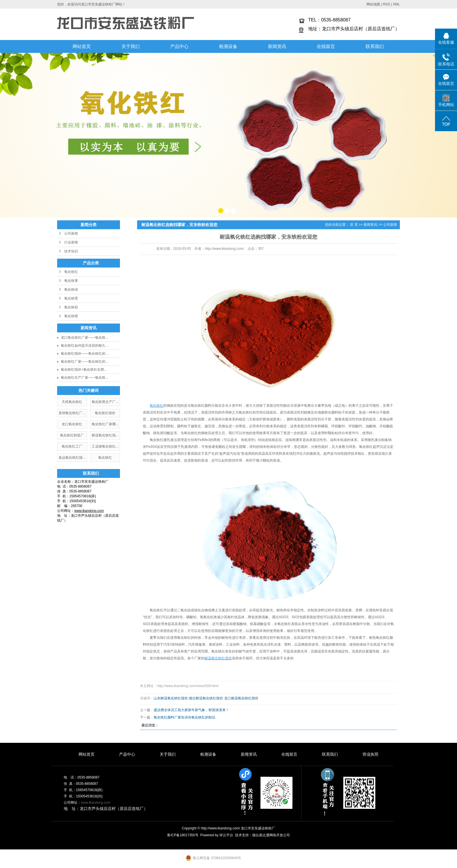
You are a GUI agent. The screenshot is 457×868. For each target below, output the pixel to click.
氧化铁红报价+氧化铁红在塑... (84, 370)
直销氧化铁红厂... (72, 413)
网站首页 (82, 46)
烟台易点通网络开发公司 (271, 835)
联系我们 (375, 46)
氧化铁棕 (71, 307)
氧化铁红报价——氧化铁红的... (85, 354)
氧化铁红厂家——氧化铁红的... (85, 362)
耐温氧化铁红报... (105, 435)
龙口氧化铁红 (72, 424)
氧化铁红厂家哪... (105, 424)
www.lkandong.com (96, 803)
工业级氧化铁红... (105, 446)
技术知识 (71, 251)
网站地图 (373, 4)
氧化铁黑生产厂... (105, 402)
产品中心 (179, 46)
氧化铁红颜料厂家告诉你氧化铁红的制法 (185, 717)
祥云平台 (226, 835)
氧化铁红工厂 (72, 446)
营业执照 (370, 754)
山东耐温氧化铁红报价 (171, 698)
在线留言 (326, 46)
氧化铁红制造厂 (72, 435)
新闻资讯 (277, 46)
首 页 (354, 225)
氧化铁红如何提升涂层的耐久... (85, 346)
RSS (387, 4)
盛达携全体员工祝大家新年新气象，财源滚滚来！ (191, 710)
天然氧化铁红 (72, 402)
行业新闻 (71, 242)
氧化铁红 (71, 272)
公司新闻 (71, 234)
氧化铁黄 (71, 281)
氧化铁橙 (71, 316)
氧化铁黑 (71, 298)
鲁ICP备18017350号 (183, 835)
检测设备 (228, 46)
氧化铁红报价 (105, 413)
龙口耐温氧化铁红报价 (241, 698)
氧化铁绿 (71, 290)
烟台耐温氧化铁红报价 (206, 698)
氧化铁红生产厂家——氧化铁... (85, 378)
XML (396, 4)
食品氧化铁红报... (72, 458)
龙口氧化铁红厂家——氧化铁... (85, 338)
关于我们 (131, 46)
